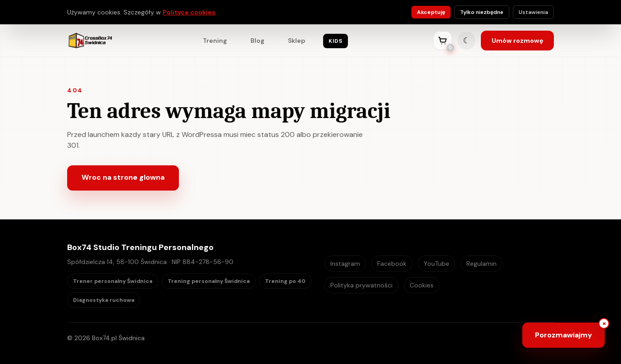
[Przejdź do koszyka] (443, 41)
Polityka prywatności (361, 285)
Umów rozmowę (517, 41)
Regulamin (482, 264)
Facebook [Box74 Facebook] (392, 264)
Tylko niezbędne (482, 12)
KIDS (335, 41)
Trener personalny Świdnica (113, 281)
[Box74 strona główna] (90, 41)
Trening (215, 41)
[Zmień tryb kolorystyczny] (466, 41)
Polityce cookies (189, 12)
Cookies (422, 285)
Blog (258, 41)
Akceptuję (431, 12)
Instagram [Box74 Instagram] (345, 264)
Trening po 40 (285, 281)
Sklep (297, 41)
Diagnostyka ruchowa (104, 300)
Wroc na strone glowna (123, 177)
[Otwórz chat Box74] (564, 335)
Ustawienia (533, 12)
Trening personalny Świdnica (209, 281)
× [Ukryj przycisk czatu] (604, 323)
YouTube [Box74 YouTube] (436, 264)
